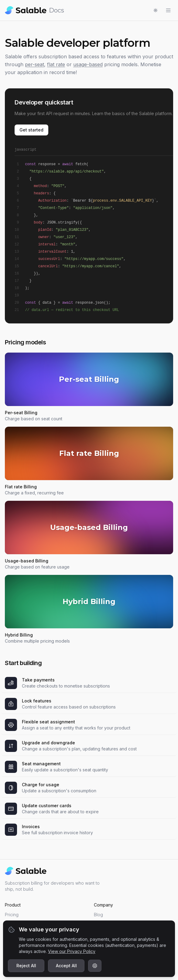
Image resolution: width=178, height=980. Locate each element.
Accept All (66, 966)
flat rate (56, 64)
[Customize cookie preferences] (95, 966)
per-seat (34, 64)
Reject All (26, 966)
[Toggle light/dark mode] (156, 10)
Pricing (12, 915)
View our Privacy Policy (72, 951)
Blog (98, 915)
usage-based (88, 64)
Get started (31, 130)
